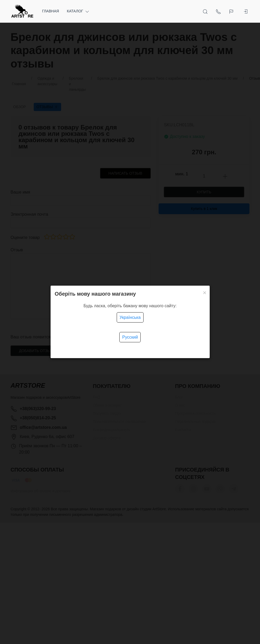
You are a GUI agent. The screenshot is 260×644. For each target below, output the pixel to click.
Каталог (78, 11)
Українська (130, 317)
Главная (51, 11)
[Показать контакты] (215, 11)
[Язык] (229, 11)
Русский (130, 337)
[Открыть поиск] (202, 11)
